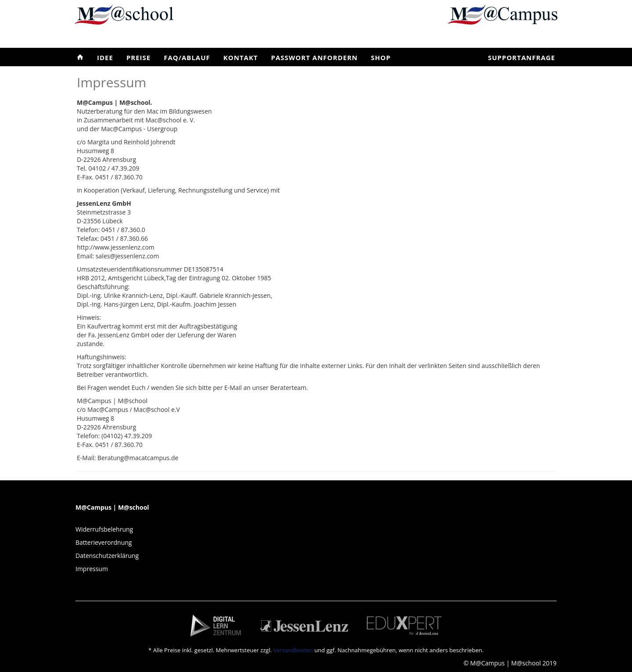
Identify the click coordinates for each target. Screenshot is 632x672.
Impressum (92, 569)
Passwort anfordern (314, 57)
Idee (105, 57)
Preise (138, 57)
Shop (381, 57)
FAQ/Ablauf (187, 57)
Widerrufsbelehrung (104, 529)
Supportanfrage (522, 57)
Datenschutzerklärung (107, 556)
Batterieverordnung (104, 542)
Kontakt (241, 57)
